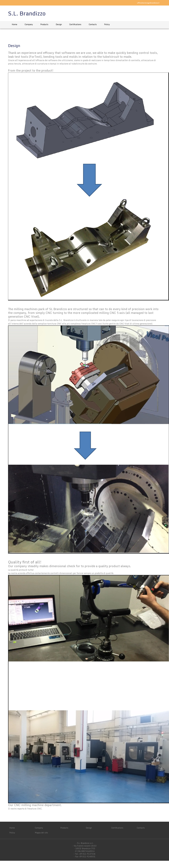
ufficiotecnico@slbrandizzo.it (148, 3)
